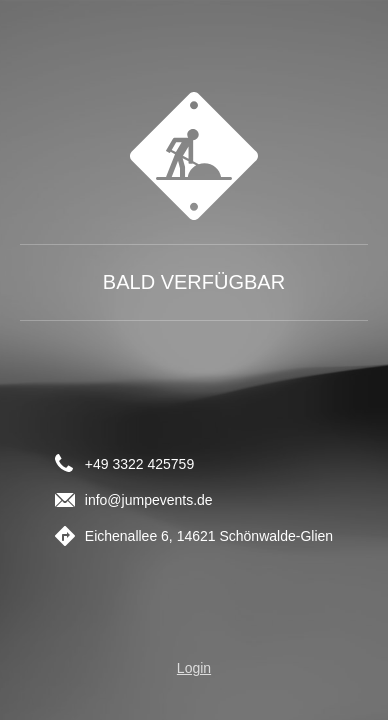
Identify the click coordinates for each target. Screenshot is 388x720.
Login (194, 668)
